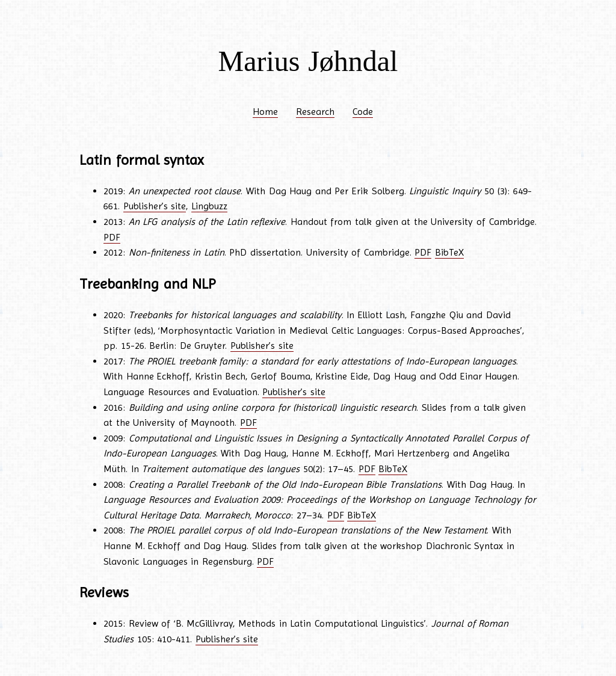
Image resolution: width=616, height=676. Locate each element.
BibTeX (449, 252)
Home (265, 112)
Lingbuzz (209, 206)
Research (315, 112)
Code (363, 112)
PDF (112, 237)
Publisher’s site (155, 206)
